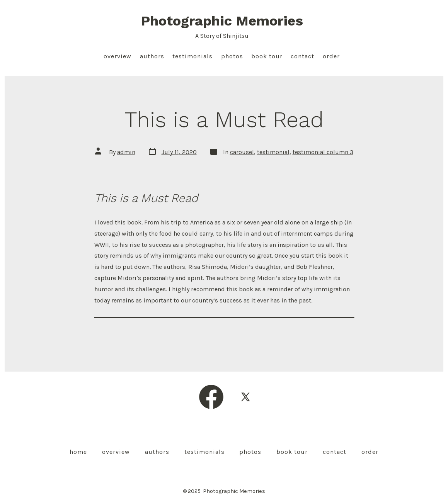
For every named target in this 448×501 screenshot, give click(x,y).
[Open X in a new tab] (245, 397)
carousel (242, 152)
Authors (152, 56)
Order (331, 56)
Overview (118, 56)
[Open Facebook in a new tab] (211, 397)
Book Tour (267, 56)
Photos (232, 56)
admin (126, 152)
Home (78, 452)
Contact (302, 56)
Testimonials (192, 56)
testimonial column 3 (323, 152)
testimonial (273, 152)
